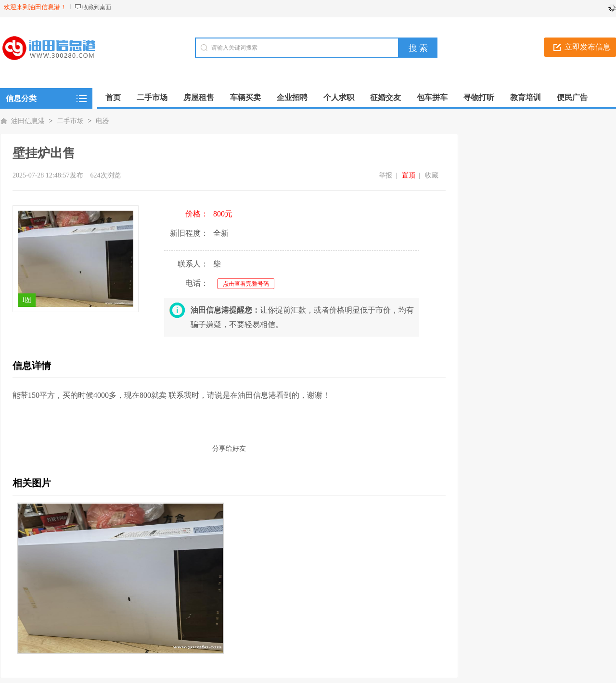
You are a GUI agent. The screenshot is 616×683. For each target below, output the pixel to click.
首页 (113, 97)
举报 (385, 175)
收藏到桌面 (97, 7)
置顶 (409, 175)
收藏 (432, 175)
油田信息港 (28, 121)
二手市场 (70, 121)
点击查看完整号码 (246, 284)
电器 (103, 121)
